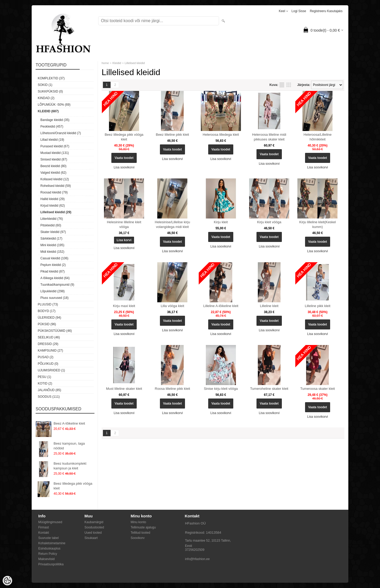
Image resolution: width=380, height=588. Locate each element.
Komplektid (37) (51, 78)
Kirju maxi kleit (124, 306)
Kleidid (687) (48, 111)
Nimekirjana (282, 85)
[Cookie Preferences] (7, 581)
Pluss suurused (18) (54, 298)
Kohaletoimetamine (52, 543)
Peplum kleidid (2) (53, 265)
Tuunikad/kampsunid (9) (57, 285)
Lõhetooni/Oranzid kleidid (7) (61, 133)
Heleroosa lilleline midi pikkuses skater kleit (269, 137)
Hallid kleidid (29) (53, 199)
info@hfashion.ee (197, 559)
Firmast (44, 527)
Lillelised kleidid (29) (56, 212)
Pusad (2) (46, 357)
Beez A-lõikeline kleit (69, 423)
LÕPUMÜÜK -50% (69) (54, 105)
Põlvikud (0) (48, 364)
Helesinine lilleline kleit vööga (124, 224)
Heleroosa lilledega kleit (221, 135)
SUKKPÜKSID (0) (50, 91)
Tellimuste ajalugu (143, 527)
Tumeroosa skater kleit (318, 389)
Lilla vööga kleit (172, 306)
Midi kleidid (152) (52, 252)
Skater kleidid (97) (53, 232)
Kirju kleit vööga (269, 222)
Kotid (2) (45, 383)
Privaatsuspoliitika (51, 564)
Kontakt (44, 533)
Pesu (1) (44, 377)
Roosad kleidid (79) (54, 192)
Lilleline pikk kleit (318, 306)
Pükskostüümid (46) (55, 331)
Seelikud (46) (49, 337)
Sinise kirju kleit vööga (221, 389)
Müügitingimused (50, 522)
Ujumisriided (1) (51, 370)
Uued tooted (93, 533)
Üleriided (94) (49, 318)
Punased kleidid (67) (55, 146)
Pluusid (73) (48, 304)
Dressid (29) (48, 344)
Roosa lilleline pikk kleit (173, 389)
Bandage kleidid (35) (55, 120)
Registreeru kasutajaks (326, 11)
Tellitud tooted (140, 533)
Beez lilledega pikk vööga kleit (73, 486)
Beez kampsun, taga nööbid (69, 446)
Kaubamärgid (94, 522)
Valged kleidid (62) (53, 173)
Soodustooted (94, 527)
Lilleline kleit (269, 306)
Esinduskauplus (49, 548)
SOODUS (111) (49, 397)
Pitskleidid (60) (51, 225)
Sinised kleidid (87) (54, 159)
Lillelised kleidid (135, 63)
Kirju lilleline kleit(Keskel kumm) (318, 224)
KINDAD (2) (46, 98)
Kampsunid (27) (50, 351)
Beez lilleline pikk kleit (172, 135)
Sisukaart (91, 538)
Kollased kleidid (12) (55, 179)
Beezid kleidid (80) (53, 166)
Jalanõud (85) (49, 390)
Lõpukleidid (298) (53, 291)
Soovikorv (138, 538)
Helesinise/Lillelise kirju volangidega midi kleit (173, 224)
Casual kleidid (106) (54, 258)
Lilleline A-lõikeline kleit (221, 306)
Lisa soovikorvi (124, 167)
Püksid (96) (47, 324)
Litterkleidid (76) (52, 219)
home (105, 63)
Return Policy (48, 554)
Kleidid (117, 63)
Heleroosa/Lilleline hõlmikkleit (317, 137)
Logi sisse (299, 11)
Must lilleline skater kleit (124, 389)
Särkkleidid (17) (51, 239)
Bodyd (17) (47, 311)
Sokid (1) (45, 85)
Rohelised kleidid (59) (56, 186)
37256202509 (195, 550)
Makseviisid (46, 559)
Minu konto (138, 522)
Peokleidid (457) (52, 127)
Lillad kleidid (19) (52, 140)
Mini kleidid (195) (52, 245)
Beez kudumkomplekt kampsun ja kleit (70, 466)
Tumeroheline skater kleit (269, 389)
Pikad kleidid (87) (53, 271)
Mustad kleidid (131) (55, 153)
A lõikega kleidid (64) (55, 278)
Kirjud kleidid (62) (53, 206)
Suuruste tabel (48, 538)
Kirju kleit (221, 222)
